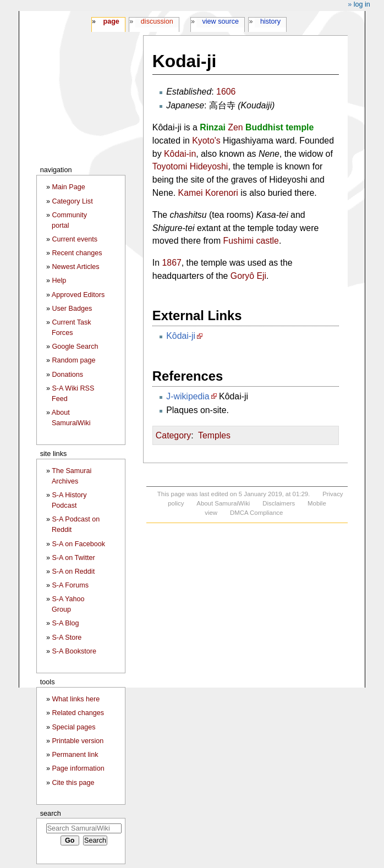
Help (59, 281)
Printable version (78, 741)
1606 (226, 92)
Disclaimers (279, 503)
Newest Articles (75, 267)
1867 (172, 263)
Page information (78, 768)
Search (51, 813)
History (270, 21)
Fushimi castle (251, 241)
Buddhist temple (279, 127)
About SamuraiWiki (223, 503)
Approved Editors (78, 295)
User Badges (72, 309)
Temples (214, 435)
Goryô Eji (248, 276)
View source (221, 21)
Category (173, 435)
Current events (75, 239)
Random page (73, 360)
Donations (67, 375)
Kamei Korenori (208, 193)
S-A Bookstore (74, 651)
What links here (76, 699)
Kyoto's (206, 141)
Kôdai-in (180, 154)
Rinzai (213, 127)
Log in (362, 4)
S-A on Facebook (78, 544)
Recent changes (77, 253)
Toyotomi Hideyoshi (190, 166)
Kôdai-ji (181, 336)
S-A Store (67, 638)
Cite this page (73, 783)
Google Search (75, 347)
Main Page (68, 187)
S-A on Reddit (73, 572)
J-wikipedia (188, 396)
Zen (235, 127)
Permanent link (75, 755)
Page (111, 21)
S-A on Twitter (73, 558)
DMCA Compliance (256, 513)
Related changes (78, 713)
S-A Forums (70, 585)
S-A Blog (65, 623)
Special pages (73, 727)
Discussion (157, 21)
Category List (72, 201)
